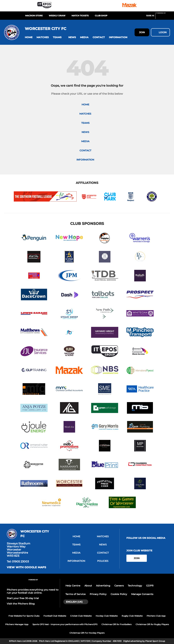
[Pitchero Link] (163, 17)
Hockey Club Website (107, 616)
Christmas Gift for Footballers (116, 624)
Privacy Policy (98, 594)
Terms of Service (76, 594)
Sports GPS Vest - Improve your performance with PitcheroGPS (65, 624)
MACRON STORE (34, 16)
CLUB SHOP (101, 16)
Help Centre (73, 586)
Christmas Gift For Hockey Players (87, 633)
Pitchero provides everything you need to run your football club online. (33, 591)
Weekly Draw (57, 16)
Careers (119, 586)
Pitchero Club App (156, 616)
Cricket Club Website (81, 616)
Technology (135, 586)
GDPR (150, 586)
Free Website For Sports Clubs (24, 616)
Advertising (103, 586)
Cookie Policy (119, 594)
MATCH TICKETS (80, 16)
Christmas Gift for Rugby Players (152, 624)
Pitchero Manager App (17, 624)
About (88, 586)
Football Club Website (55, 616)
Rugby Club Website (132, 616)
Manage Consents (142, 594)
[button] (29, 37)
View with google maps (26, 567)
